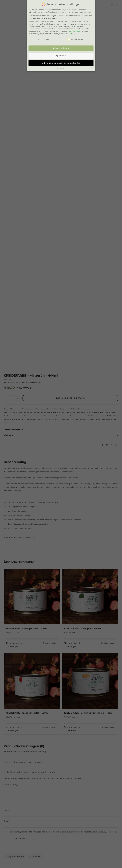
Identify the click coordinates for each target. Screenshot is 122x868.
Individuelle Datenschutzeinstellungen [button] (61, 63)
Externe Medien (75, 39)
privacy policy (76, 31)
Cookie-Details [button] (61, 68)
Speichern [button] (61, 56)
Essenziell (43, 39)
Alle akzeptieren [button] (61, 48)
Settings (72, 34)
